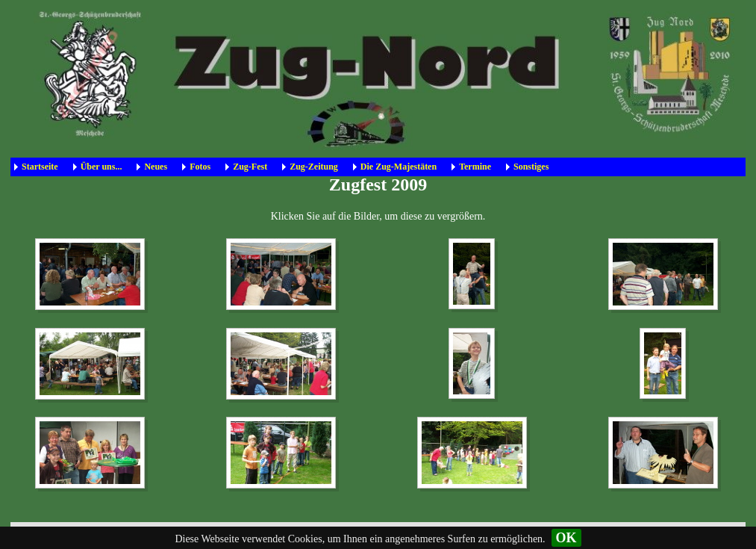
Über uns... (101, 167)
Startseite (40, 167)
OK (566, 538)
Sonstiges (531, 167)
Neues (156, 167)
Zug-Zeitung (314, 167)
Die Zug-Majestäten (399, 167)
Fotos (200, 167)
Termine (475, 167)
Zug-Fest (250, 167)
